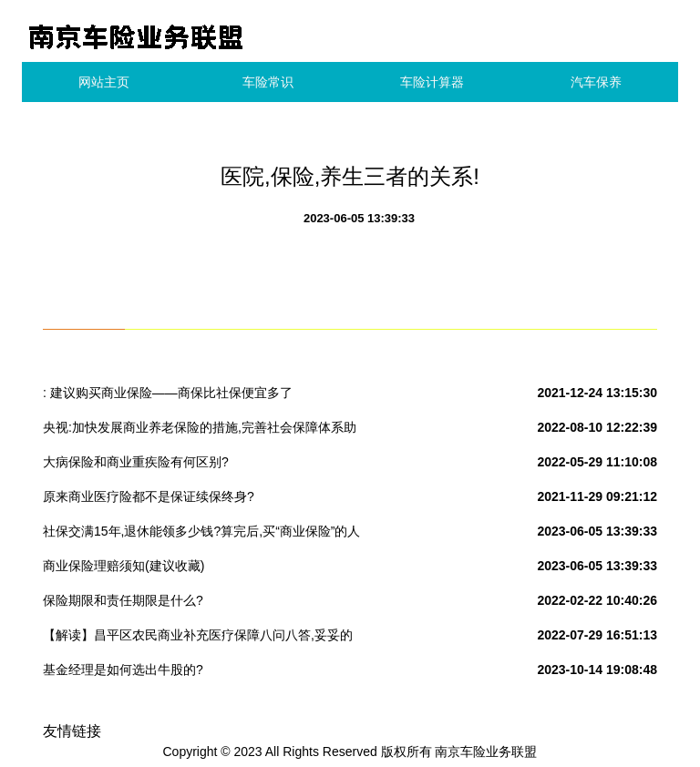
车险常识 (268, 82)
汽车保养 (596, 82)
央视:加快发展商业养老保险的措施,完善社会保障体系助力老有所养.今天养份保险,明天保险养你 (200, 431)
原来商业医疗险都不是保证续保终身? (149, 496)
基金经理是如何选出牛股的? (123, 670)
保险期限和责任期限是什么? (123, 600)
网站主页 (104, 82)
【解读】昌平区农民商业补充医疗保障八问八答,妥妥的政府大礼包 (198, 639)
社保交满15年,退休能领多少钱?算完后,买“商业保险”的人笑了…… (201, 535)
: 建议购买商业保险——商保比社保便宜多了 (168, 393)
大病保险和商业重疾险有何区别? (136, 462)
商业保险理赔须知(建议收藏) (124, 566)
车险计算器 (432, 82)
